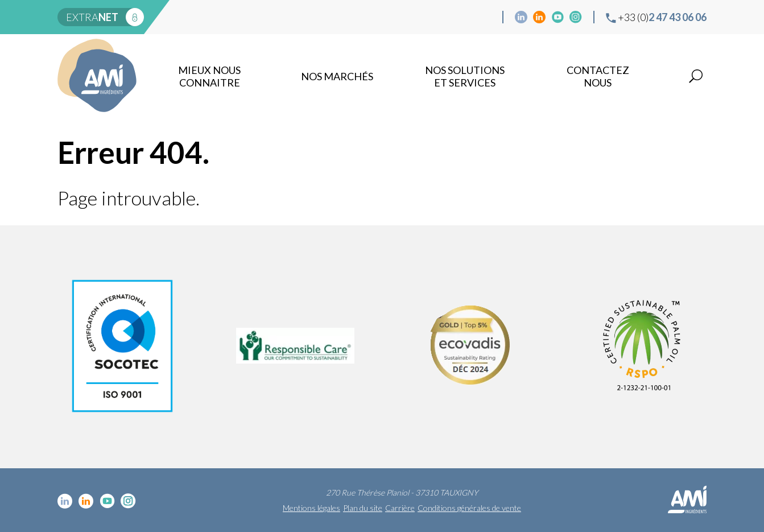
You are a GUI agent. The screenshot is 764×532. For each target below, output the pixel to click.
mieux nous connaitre (209, 76)
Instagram (576, 17)
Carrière (400, 508)
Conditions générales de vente (469, 508)
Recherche (696, 76)
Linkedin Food (539, 17)
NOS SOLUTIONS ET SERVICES (465, 76)
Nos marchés (337, 76)
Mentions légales (311, 508)
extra (92, 17)
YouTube (557, 17)
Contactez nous (598, 76)
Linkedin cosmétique (521, 17)
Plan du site (363, 508)
